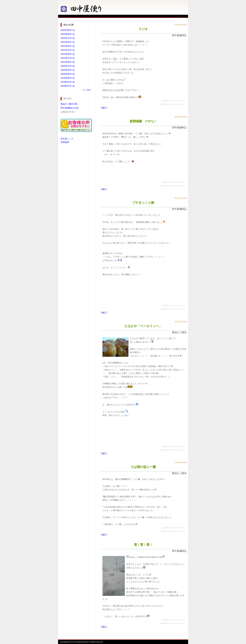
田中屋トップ (67, 139)
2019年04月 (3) (68, 82)
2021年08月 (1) (68, 54)
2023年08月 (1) (68, 34)
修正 (104, 108)
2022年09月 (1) (68, 42)
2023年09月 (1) (68, 30)
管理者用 (65, 142)
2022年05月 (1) (68, 46)
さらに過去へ (87, 90)
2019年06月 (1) (68, 78)
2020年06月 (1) (68, 74)
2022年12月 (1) (68, 38)
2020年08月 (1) (68, 70)
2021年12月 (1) (68, 50)
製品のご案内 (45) (69, 104)
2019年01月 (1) (68, 86)
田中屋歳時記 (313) (70, 108)
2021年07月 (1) (68, 58)
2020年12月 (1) (68, 66)
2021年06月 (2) (68, 62)
